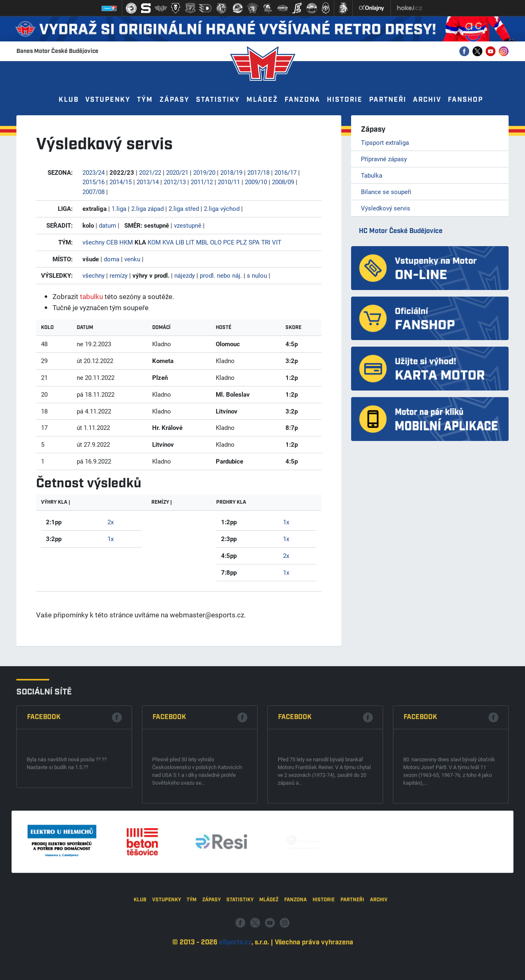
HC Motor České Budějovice (401, 231)
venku (132, 259)
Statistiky (218, 100)
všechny (94, 242)
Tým (145, 100)
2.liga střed (184, 208)
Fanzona (302, 100)
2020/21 (177, 172)
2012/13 (175, 182)
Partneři (388, 100)
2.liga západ (147, 208)
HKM (126, 242)
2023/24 (94, 172)
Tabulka (372, 175)
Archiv (427, 100)
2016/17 (285, 172)
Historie (345, 100)
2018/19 (231, 172)
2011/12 (202, 182)
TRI (266, 242)
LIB (180, 242)
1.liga (119, 208)
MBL (202, 242)
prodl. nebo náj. (221, 275)
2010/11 (229, 182)
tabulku (91, 296)
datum (107, 225)
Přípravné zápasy (384, 159)
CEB (112, 242)
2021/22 (150, 172)
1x (111, 539)
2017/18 (258, 172)
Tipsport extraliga (385, 142)
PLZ (242, 242)
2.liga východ (222, 208)
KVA (168, 242)
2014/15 (121, 182)
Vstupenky (108, 100)
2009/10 (256, 182)
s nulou (257, 275)
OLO (216, 242)
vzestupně (188, 225)
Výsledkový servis (386, 208)
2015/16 (94, 182)
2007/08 (94, 192)
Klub (69, 100)
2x (111, 522)
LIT (190, 242)
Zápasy (175, 100)
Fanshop (466, 100)
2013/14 (148, 182)
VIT (277, 242)
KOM (154, 242)
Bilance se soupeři (386, 192)
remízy (119, 275)
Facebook (44, 809)
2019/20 (204, 172)
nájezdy (185, 275)
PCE (229, 242)
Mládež (262, 100)
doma (112, 259)
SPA (254, 242)
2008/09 (283, 182)
